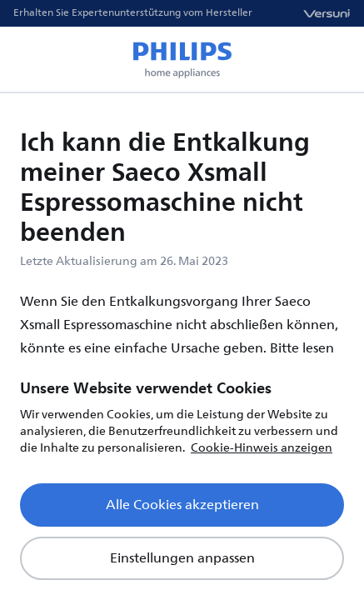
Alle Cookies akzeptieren (182, 505)
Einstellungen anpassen (182, 558)
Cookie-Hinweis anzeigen (262, 448)
